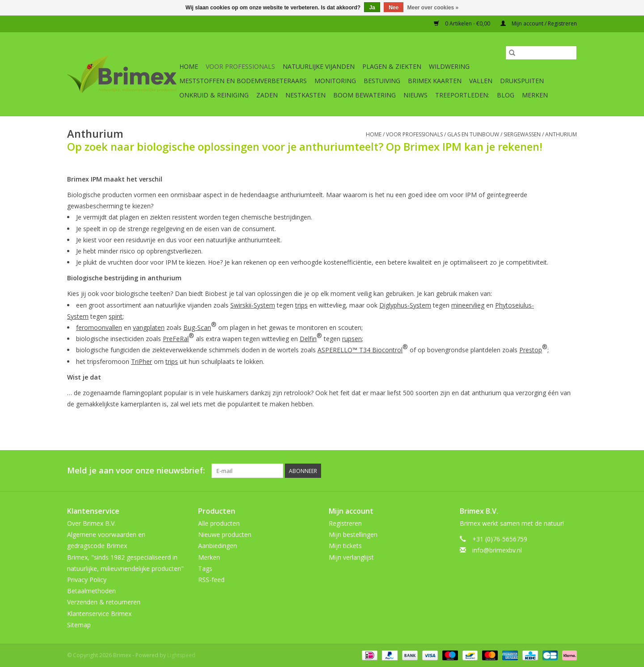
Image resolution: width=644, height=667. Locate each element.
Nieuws (415, 95)
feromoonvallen (99, 327)
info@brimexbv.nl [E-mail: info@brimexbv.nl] (497, 550)
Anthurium (561, 134)
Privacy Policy (87, 580)
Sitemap (79, 625)
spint (116, 316)
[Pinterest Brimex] (521, 471)
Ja (372, 8)
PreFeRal (176, 339)
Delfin (308, 339)
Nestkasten (305, 95)
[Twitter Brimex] (505, 471)
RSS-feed (211, 580)
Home (189, 66)
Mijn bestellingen (353, 534)
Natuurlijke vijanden (319, 66)
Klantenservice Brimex (99, 614)
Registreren (345, 523)
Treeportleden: (462, 95)
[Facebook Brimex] (489, 471)
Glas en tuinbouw (473, 134)
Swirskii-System (253, 305)
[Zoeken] (541, 53)
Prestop (531, 350)
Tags (205, 568)
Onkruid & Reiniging (214, 95)
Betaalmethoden (91, 591)
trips (301, 305)
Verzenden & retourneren (104, 602)
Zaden (267, 95)
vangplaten (149, 327)
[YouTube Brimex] (538, 471)
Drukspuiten (522, 81)
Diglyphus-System (405, 305)
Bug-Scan (197, 327)
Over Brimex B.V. (91, 523)
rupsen (352, 339)
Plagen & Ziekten (392, 66)
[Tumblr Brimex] (554, 471)
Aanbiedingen (218, 546)
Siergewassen (522, 134)
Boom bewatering (364, 95)
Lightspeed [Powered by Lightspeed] (181, 655)
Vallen (481, 81)
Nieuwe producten (225, 534)
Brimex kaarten (435, 81)
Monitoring (335, 81)
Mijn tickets (345, 546)
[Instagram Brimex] (570, 471)
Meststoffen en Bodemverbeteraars (243, 81)
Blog (506, 95)
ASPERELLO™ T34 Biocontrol (360, 350)
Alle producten (219, 523)
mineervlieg (468, 305)
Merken (535, 95)
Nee (394, 8)
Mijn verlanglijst (351, 557)
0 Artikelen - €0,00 (463, 23)
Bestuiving (382, 81)
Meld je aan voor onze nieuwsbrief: (136, 471)
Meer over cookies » (433, 8)
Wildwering (449, 66)
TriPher (142, 361)
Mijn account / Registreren (539, 23)
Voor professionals (240, 66)
